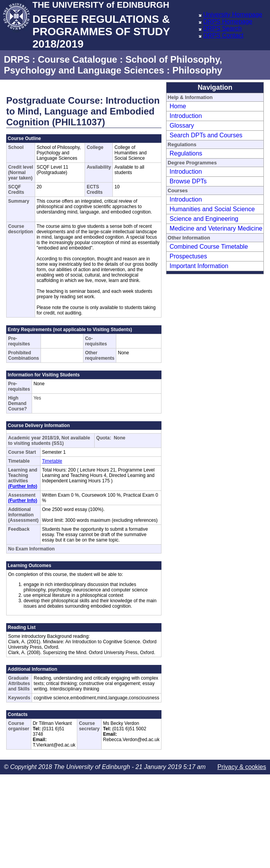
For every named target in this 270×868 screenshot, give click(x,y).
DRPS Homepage (228, 21)
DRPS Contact (223, 35)
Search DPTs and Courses (206, 135)
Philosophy (197, 70)
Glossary (182, 126)
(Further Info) (23, 486)
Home (178, 106)
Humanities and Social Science (212, 209)
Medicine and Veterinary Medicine (216, 228)
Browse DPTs (188, 181)
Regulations (186, 153)
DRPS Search (222, 28)
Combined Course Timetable (209, 247)
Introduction (186, 116)
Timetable (52, 461)
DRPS (17, 59)
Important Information (199, 266)
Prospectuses (188, 256)
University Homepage (233, 15)
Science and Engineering (204, 219)
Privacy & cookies (242, 767)
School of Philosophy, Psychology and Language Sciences (113, 65)
